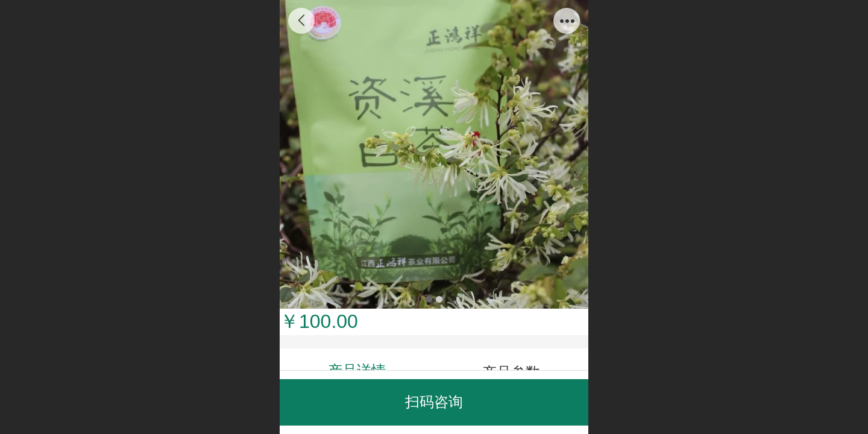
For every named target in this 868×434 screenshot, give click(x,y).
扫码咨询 (434, 402)
